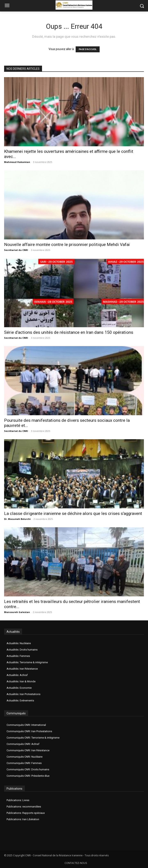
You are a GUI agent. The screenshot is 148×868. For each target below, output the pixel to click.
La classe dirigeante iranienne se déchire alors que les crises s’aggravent (73, 513)
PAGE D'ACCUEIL (88, 49)
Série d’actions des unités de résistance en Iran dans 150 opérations (69, 332)
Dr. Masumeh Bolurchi (17, 519)
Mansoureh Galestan (17, 612)
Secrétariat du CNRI (16, 250)
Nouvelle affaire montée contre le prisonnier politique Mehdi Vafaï (67, 245)
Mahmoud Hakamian (17, 162)
